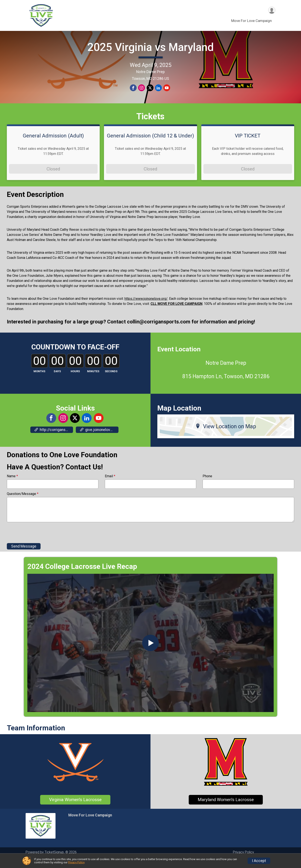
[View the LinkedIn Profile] (86, 427)
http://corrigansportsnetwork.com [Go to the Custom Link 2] (54, 438)
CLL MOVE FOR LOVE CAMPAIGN (176, 312)
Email (110, 485)
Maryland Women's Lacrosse (226, 808)
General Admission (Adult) (53, 144)
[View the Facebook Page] (51, 427)
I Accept (259, 861)
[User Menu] (271, 10)
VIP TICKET (248, 144)
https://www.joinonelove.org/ (146, 307)
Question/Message (23, 503)
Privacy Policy (76, 862)
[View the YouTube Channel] (98, 427)
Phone (207, 485)
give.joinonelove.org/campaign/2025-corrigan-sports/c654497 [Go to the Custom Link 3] (99, 438)
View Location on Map (226, 435)
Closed (53, 177)
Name (12, 485)
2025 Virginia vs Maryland (150, 51)
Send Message (24, 555)
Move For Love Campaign (251, 21)
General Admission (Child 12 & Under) (150, 144)
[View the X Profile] (75, 427)
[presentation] (39, 541)
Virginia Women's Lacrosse (75, 808)
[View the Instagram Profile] (63, 427)
